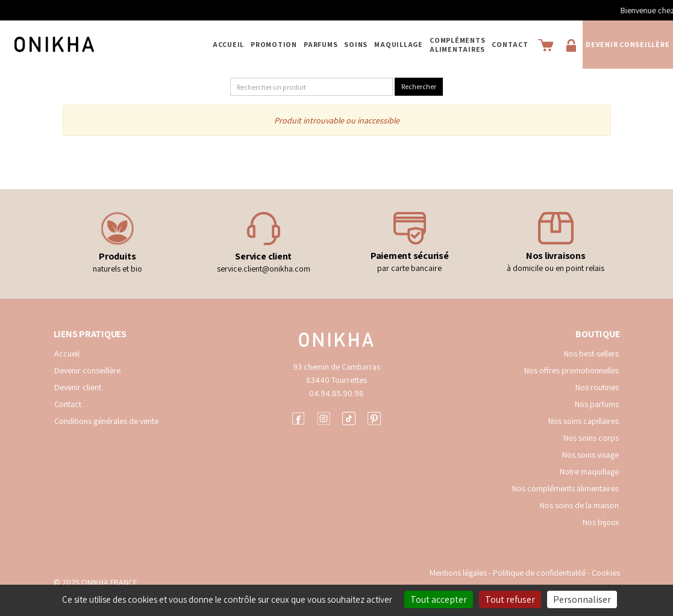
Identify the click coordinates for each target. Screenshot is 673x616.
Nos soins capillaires (584, 421)
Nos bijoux (601, 522)
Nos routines (597, 387)
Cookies (606, 573)
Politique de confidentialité (540, 573)
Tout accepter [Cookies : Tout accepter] (439, 599)
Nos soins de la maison (579, 505)
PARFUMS (321, 44)
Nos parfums (597, 404)
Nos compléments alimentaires (565, 488)
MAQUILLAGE (399, 44)
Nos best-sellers (591, 353)
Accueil (228, 44)
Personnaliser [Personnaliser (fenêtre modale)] (582, 599)
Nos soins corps (591, 438)
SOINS (356, 44)
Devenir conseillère (628, 44)
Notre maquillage (589, 471)
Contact (510, 44)
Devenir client (78, 387)
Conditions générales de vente (106, 421)
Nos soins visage (590, 455)
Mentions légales (458, 573)
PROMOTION (274, 44)
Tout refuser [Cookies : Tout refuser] (510, 599)
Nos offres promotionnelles (571, 370)
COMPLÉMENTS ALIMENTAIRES (457, 45)
